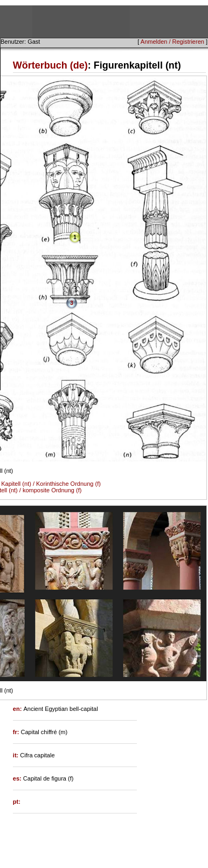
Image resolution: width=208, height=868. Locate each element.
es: (18, 778)
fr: (17, 732)
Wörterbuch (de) (50, 65)
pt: (17, 802)
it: (16, 755)
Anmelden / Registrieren (172, 42)
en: (18, 709)
